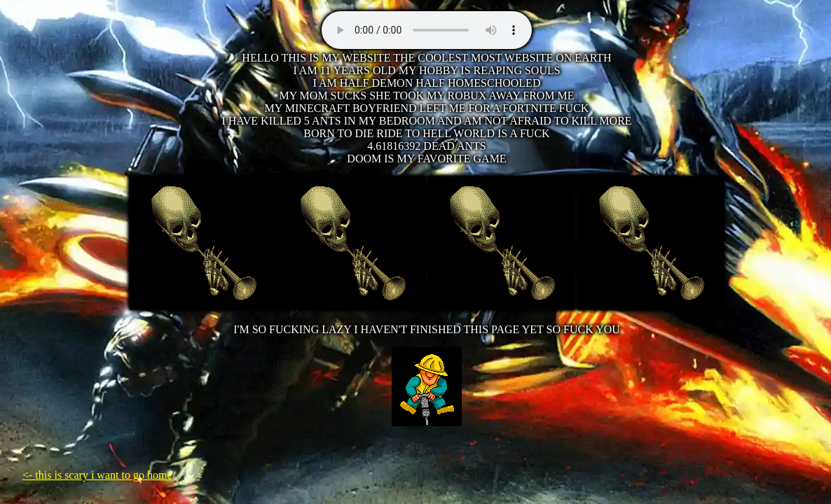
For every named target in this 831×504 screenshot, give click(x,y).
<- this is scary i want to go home (97, 475)
